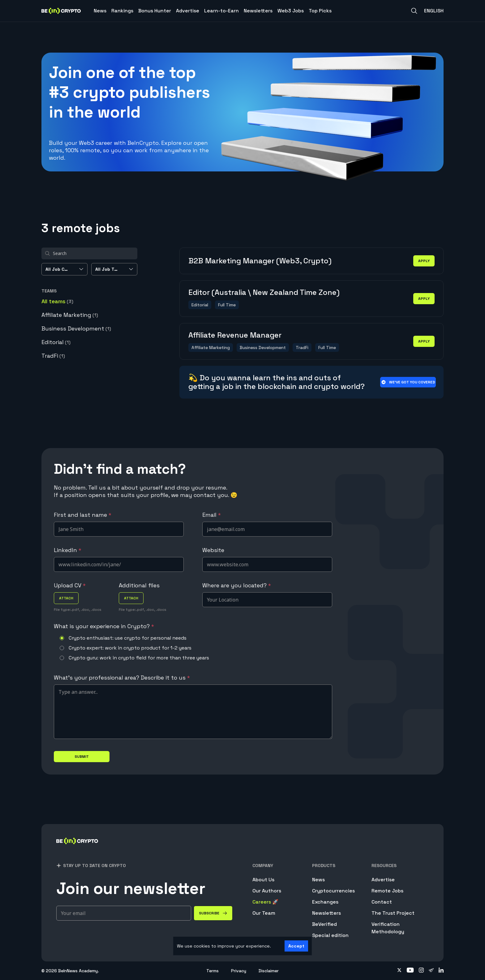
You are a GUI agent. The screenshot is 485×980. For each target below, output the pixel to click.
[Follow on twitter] (399, 971)
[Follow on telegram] (431, 971)
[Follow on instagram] (421, 971)
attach (66, 598)
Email (212, 515)
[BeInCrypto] (77, 849)
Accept (296, 946)
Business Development (76, 328)
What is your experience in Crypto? (104, 626)
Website (213, 550)
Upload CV (70, 585)
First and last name (83, 515)
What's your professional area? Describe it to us (122, 678)
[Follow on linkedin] (441, 971)
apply (424, 261)
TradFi (53, 356)
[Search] (414, 11)
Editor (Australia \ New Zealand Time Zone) (264, 292)
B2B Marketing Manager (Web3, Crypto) (260, 261)
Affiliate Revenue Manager (235, 335)
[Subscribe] (213, 913)
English (434, 11)
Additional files (139, 585)
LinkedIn (68, 550)
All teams (57, 301)
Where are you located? (237, 585)
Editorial (56, 342)
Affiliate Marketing (70, 315)
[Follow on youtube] (410, 971)
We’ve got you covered (408, 382)
